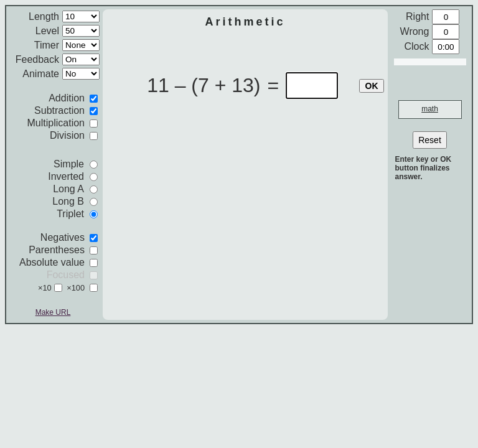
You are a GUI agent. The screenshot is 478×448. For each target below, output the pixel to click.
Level (47, 31)
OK (372, 86)
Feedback (37, 59)
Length (44, 16)
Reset (430, 140)
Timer (47, 45)
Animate (41, 74)
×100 (76, 288)
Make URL (53, 312)
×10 (45, 288)
